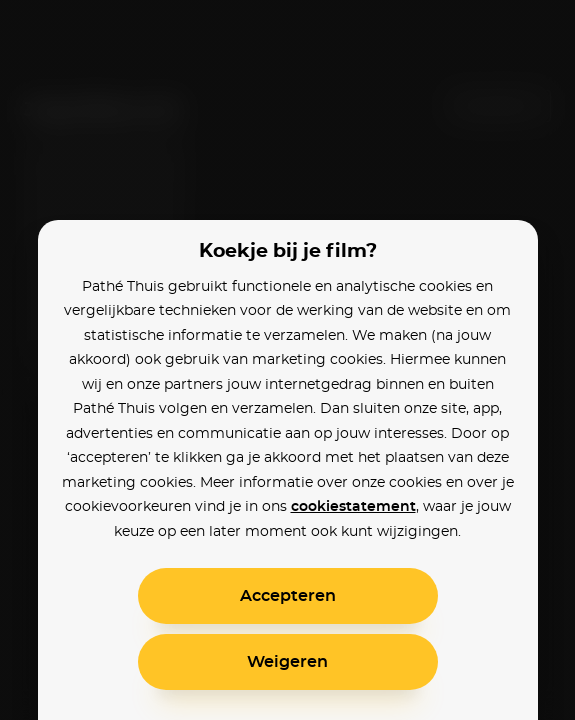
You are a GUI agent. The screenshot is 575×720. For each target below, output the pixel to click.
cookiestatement (353, 507)
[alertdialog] (287, 360)
